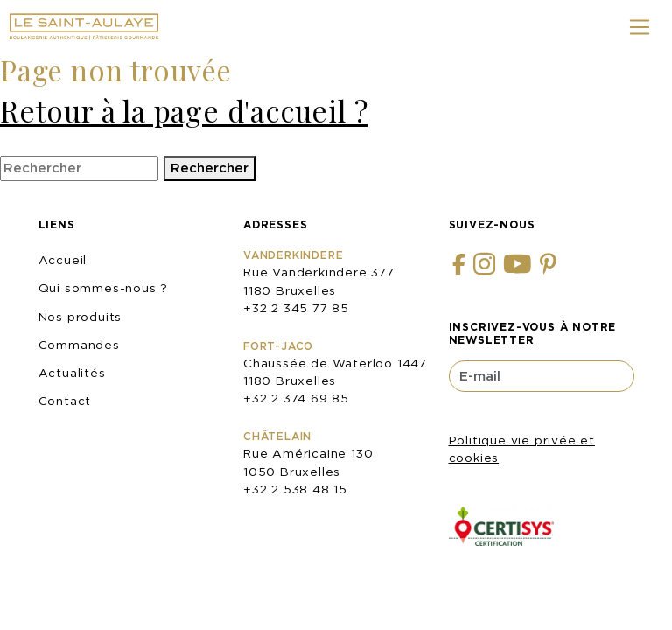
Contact (65, 401)
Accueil (63, 260)
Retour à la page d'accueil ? (184, 110)
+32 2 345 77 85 (296, 308)
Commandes (79, 345)
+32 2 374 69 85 (296, 398)
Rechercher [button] (210, 168)
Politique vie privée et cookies (522, 449)
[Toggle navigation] (640, 27)
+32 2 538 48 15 (295, 489)
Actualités (72, 373)
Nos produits (80, 317)
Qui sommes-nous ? (104, 288)
